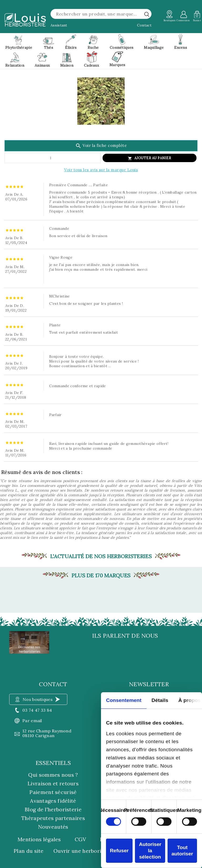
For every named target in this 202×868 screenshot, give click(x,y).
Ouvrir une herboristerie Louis (93, 851)
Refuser (119, 851)
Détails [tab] (160, 700)
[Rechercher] (101, 14)
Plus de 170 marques (101, 576)
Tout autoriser (182, 851)
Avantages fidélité (53, 801)
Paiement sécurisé (53, 792)
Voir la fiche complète (101, 146)
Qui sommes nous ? (53, 775)
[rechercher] (147, 14)
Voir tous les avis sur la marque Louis (101, 170)
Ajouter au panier (153, 158)
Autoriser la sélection (150, 851)
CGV (80, 839)
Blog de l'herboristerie (53, 809)
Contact (144, 25)
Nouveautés (53, 827)
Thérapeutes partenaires (53, 818)
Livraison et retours (53, 783)
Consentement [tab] (124, 700)
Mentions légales (39, 839)
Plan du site (29, 851)
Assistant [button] (59, 25)
